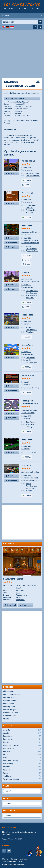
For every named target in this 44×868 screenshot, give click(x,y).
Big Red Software (33, 174)
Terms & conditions (9, 861)
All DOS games (9, 691)
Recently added (9, 707)
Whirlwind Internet (20, 865)
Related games (10, 811)
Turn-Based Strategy (22, 779)
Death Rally (27, 225)
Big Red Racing (28, 161)
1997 (29, 352)
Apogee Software (33, 251)
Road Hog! (26, 465)
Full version (35, 243)
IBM (16, 839)
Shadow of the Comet (13, 579)
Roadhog (36, 472)
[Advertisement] (22, 52)
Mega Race (35, 281)
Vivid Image (30, 358)
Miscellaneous (22, 749)
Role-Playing (22, 764)
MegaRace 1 (26, 281)
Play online (13, 242)
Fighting (22, 742)
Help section (32, 140)
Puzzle (22, 755)
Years (6, 786)
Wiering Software (33, 388)
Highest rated (9, 704)
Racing (24, 168)
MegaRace (26, 272)
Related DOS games (11, 710)
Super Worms (28, 375)
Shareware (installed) (30, 240)
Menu (7, 15)
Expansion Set (22, 739)
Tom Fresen (30, 422)
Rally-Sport (27, 440)
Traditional (22, 776)
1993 (29, 285)
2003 (29, 382)
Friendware (30, 332)
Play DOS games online (12, 694)
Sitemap (5, 859)
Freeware (18, 111)
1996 (29, 238)
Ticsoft (29, 491)
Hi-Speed (36, 232)
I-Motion (19, 597)
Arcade (22, 733)
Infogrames (20, 600)
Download (12, 173)
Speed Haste (27, 315)
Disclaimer (24, 859)
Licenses (7, 798)
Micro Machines (29, 193)
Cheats (6, 719)
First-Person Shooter (22, 745)
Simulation (22, 770)
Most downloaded (10, 701)
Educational (22, 736)
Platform (22, 752)
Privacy (14, 859)
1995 (29, 168)
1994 (29, 200)
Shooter (22, 767)
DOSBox (22, 142)
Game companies (10, 716)
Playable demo (27, 170)
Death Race (26, 235)
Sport (22, 773)
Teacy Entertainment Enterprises (32, 486)
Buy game (12, 247)
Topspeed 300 (20, 104)
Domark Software (33, 176)
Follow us (7, 845)
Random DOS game (11, 713)
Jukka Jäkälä (31, 452)
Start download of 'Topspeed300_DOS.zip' (18, 99)
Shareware (26, 243)
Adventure (20, 590)
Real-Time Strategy (22, 761)
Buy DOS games (9, 697)
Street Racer (27, 345)
